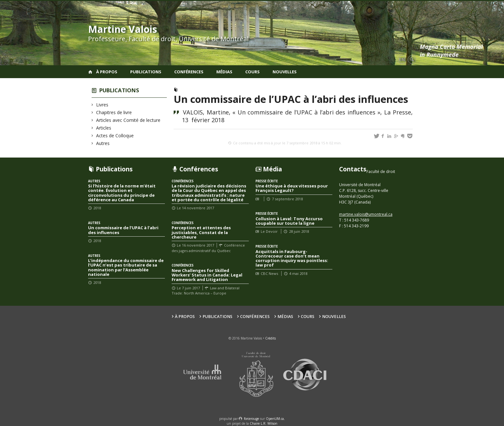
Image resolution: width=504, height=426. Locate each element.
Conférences (189, 72)
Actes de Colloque (115, 136)
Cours (252, 72)
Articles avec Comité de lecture (128, 120)
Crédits (270, 338)
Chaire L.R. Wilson (264, 423)
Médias (224, 72)
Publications (146, 72)
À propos (107, 72)
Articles (104, 128)
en (402, 59)
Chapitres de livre (114, 112)
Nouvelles (285, 72)
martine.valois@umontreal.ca (366, 214)
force (252, 419)
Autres (103, 143)
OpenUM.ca (275, 419)
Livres (102, 105)
